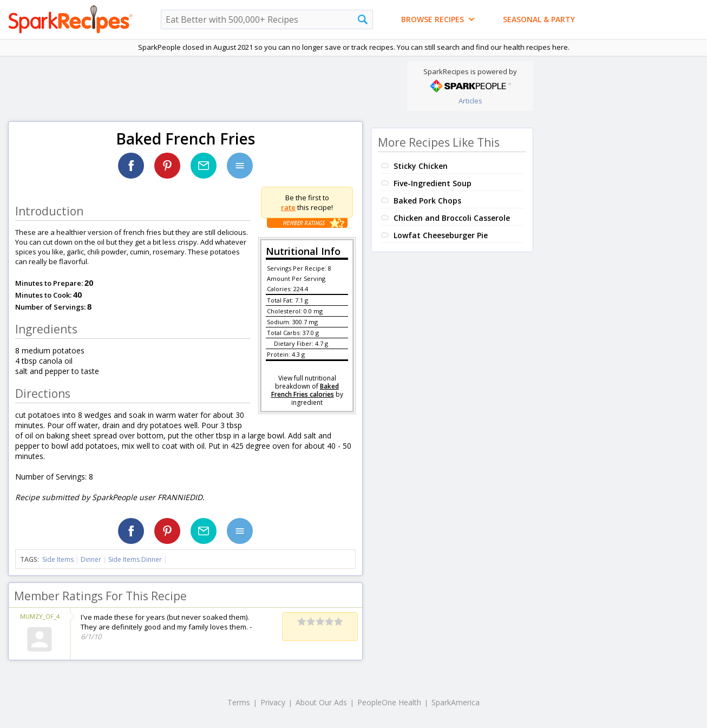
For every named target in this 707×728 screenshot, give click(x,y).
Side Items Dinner (135, 559)
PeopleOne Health (389, 702)
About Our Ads (321, 702)
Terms (239, 702)
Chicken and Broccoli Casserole (452, 218)
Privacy (273, 702)
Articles (470, 101)
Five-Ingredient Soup (433, 183)
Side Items (58, 559)
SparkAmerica (456, 702)
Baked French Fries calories (305, 390)
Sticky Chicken (421, 166)
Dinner (91, 559)
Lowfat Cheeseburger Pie (441, 235)
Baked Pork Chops (427, 201)
